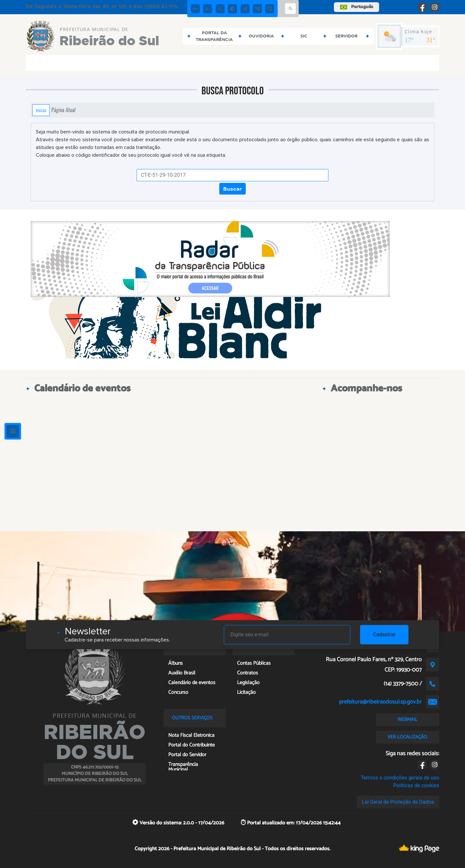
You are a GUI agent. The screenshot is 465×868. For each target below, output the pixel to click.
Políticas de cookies (416, 785)
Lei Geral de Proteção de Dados (398, 802)
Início (41, 110)
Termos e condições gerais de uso (400, 778)
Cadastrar (384, 635)
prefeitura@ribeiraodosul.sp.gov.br (380, 702)
